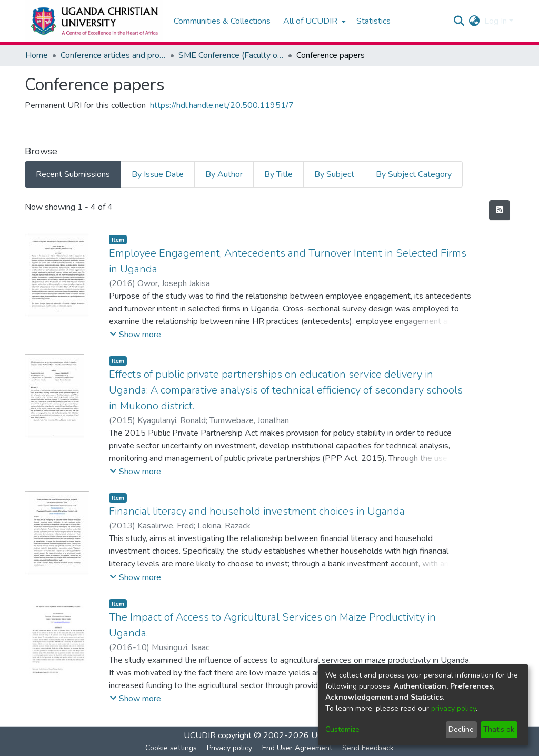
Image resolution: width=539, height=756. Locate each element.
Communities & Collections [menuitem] (222, 21)
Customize (342, 729)
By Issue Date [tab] (158, 174)
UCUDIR (200, 735)
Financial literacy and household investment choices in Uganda (257, 511)
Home (37, 55)
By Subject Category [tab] (414, 174)
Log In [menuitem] (496, 21)
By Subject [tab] (334, 174)
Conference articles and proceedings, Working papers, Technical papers (113, 55)
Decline (461, 729)
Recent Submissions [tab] (73, 174)
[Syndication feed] (500, 210)
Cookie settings (171, 748)
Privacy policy (229, 748)
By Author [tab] (224, 174)
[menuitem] (313, 21)
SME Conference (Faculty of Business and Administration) (231, 55)
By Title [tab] (278, 174)
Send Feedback (368, 748)
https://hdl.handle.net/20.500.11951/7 (222, 105)
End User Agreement (297, 748)
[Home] (94, 21)
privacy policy (453, 708)
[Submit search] (459, 21)
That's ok (499, 729)
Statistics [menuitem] (373, 21)
